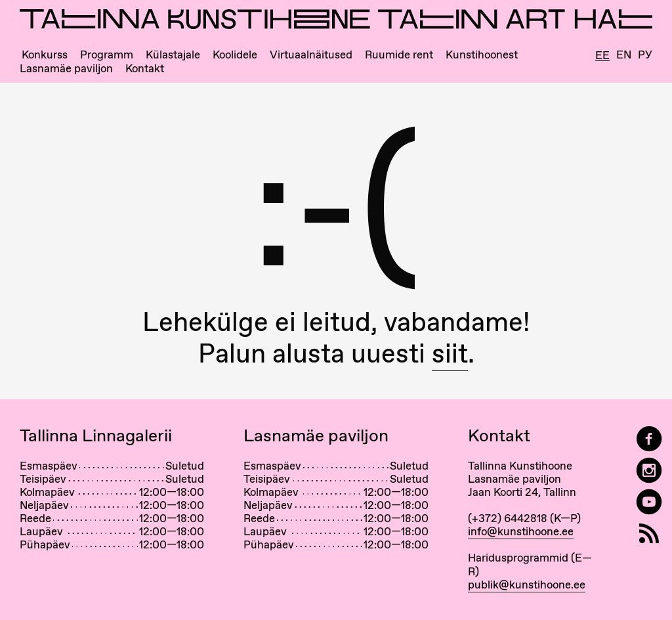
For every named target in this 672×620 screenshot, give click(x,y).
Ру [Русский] (645, 55)
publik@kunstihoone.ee (527, 585)
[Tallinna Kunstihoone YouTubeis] (649, 502)
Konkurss (45, 55)
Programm (107, 55)
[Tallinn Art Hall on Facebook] (649, 439)
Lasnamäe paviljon (66, 69)
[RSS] (649, 534)
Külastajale (173, 55)
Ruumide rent (399, 55)
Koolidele (235, 55)
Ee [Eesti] (602, 56)
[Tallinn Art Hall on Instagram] (649, 471)
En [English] (624, 55)
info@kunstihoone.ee (521, 531)
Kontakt (145, 69)
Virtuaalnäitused (311, 55)
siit (450, 353)
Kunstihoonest (482, 55)
